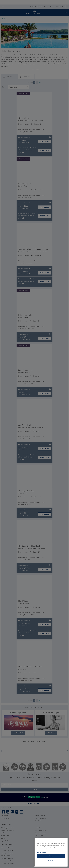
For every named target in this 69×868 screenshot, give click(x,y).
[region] (51, 852)
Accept (51, 856)
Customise (51, 861)
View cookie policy (42, 852)
